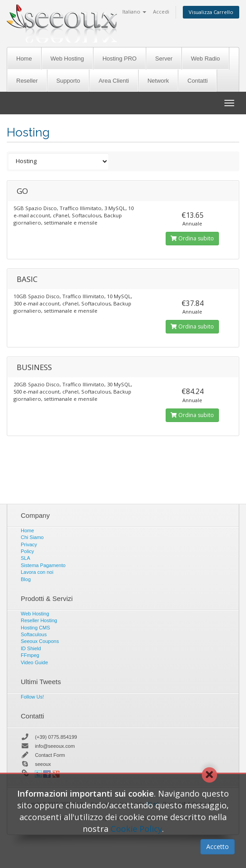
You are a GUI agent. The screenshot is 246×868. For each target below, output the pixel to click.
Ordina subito (192, 238)
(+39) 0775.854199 (56, 737)
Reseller (27, 81)
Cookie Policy (136, 829)
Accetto (218, 847)
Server (164, 59)
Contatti (197, 81)
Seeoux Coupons (40, 641)
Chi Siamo (32, 537)
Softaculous (34, 634)
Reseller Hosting (39, 620)
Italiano (134, 12)
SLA (26, 558)
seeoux (43, 764)
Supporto (68, 81)
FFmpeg (30, 655)
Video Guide (34, 662)
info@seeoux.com (55, 746)
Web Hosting (67, 59)
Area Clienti (114, 81)
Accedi (161, 12)
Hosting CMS (35, 628)
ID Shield (31, 648)
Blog (26, 579)
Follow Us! (32, 697)
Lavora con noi (37, 572)
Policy (27, 551)
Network (158, 81)
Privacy (29, 544)
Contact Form (50, 755)
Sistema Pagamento (43, 565)
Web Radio (205, 59)
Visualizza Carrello (211, 12)
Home (24, 59)
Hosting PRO (120, 59)
